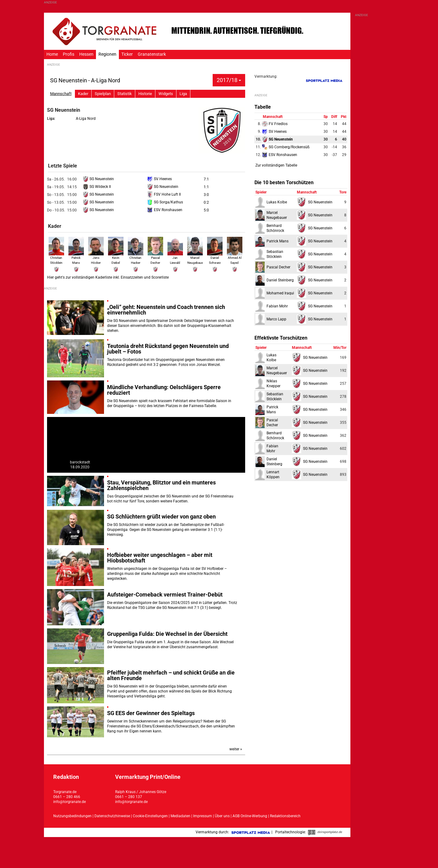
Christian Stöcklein (56, 257)
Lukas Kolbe (277, 202)
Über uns (222, 816)
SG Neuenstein (98, 179)
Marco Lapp (276, 319)
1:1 (206, 187)
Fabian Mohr (277, 306)
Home (52, 54)
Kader (83, 94)
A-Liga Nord (86, 119)
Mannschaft (61, 94)
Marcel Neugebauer (196, 257)
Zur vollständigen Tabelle (276, 165)
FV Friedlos (275, 124)
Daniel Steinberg (280, 280)
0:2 (206, 202)
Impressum (203, 816)
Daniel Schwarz (215, 257)
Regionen (107, 54)
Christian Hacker (136, 257)
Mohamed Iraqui (280, 293)
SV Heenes (159, 179)
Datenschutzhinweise (112, 816)
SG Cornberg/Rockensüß (286, 147)
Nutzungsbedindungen (72, 816)
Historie (145, 94)
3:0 (206, 195)
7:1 (206, 179)
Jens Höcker (96, 257)
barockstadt (80, 462)
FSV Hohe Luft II (164, 194)
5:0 (206, 210)
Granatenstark (152, 54)
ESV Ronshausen (165, 210)
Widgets (166, 94)
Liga (183, 94)
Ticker (127, 54)
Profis (69, 54)
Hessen (86, 54)
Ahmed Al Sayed (235, 257)
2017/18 (229, 80)
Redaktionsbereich (285, 816)
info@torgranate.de (69, 802)
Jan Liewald (175, 257)
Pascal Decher (155, 257)
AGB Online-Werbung (250, 816)
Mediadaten (181, 816)
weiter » (236, 749)
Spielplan (103, 94)
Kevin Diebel (116, 257)
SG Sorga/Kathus (165, 202)
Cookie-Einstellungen (150, 816)
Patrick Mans (76, 257)
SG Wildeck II (97, 187)
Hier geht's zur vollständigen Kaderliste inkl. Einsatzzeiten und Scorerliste (108, 277)
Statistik (125, 94)
